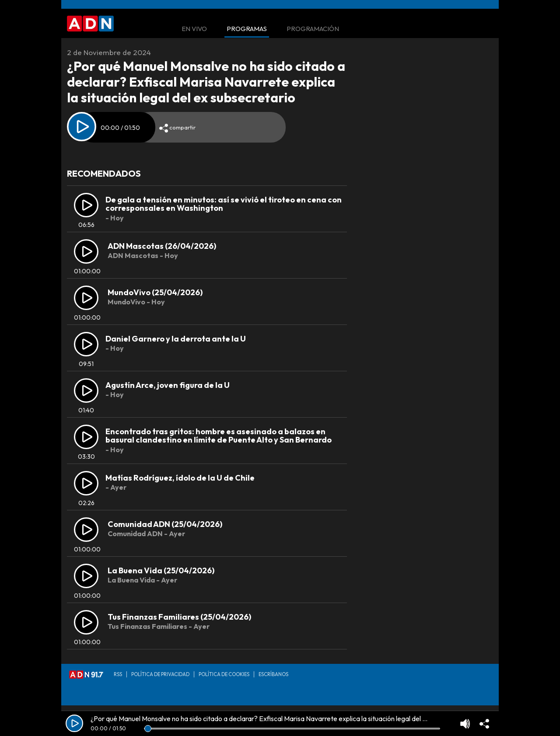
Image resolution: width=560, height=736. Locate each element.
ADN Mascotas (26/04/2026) (162, 246)
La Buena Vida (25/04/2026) (161, 570)
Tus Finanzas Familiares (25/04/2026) (179, 617)
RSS (118, 674)
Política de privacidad (160, 674)
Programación (313, 29)
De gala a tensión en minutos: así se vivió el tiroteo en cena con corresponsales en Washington (224, 204)
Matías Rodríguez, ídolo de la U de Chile (180, 478)
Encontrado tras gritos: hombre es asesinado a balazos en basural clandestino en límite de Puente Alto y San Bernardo (219, 436)
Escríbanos (273, 674)
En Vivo (194, 29)
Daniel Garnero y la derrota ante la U (176, 339)
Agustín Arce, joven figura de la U (168, 385)
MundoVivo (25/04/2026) (155, 292)
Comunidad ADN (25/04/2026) (165, 524)
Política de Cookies (224, 674)
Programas (247, 29)
